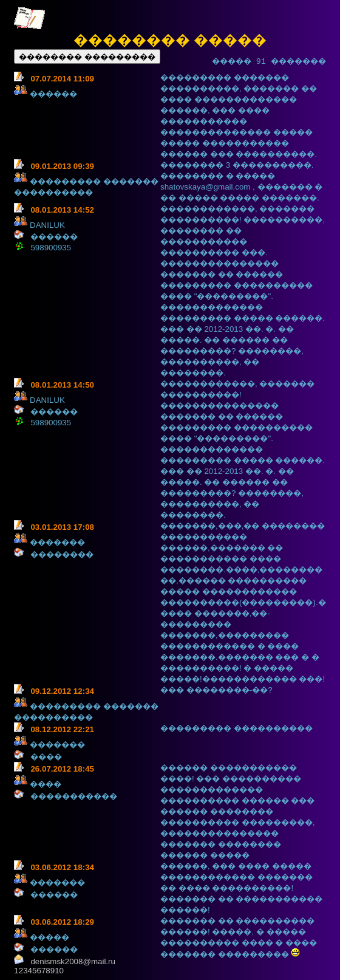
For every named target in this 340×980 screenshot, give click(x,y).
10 (59, 971)
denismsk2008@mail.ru (73, 961)
